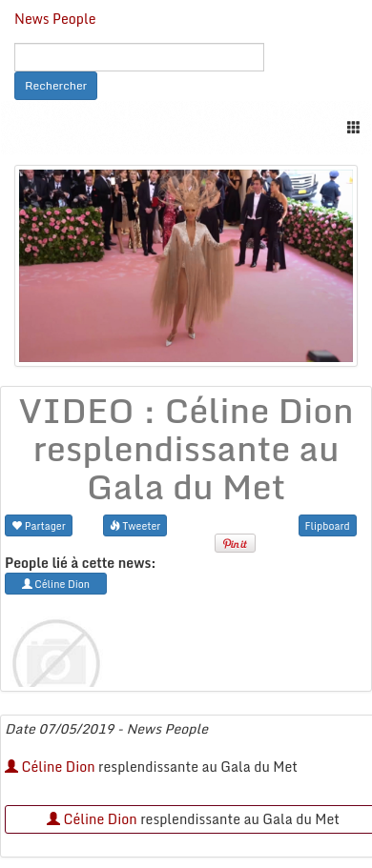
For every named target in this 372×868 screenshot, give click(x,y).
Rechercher (56, 85)
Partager (39, 525)
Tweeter (135, 525)
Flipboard (328, 525)
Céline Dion (50, 767)
